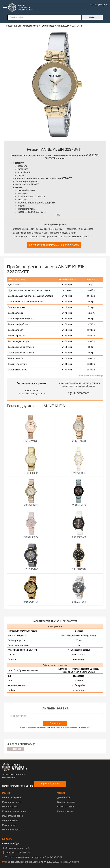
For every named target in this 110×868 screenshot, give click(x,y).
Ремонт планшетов (12, 802)
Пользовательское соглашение (18, 786)
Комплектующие (66, 811)
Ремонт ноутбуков (11, 830)
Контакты (7, 839)
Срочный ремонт (66, 807)
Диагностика (64, 797)
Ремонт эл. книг (10, 807)
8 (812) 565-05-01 (79, 393)
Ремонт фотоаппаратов (14, 811)
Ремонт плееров (10, 820)
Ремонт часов (9, 825)
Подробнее (16, 749)
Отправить (55, 723)
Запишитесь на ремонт (32, 383)
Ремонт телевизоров (13, 816)
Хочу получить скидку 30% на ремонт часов (54, 245)
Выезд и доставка (66, 802)
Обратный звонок (50, 784)
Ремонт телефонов (12, 797)
